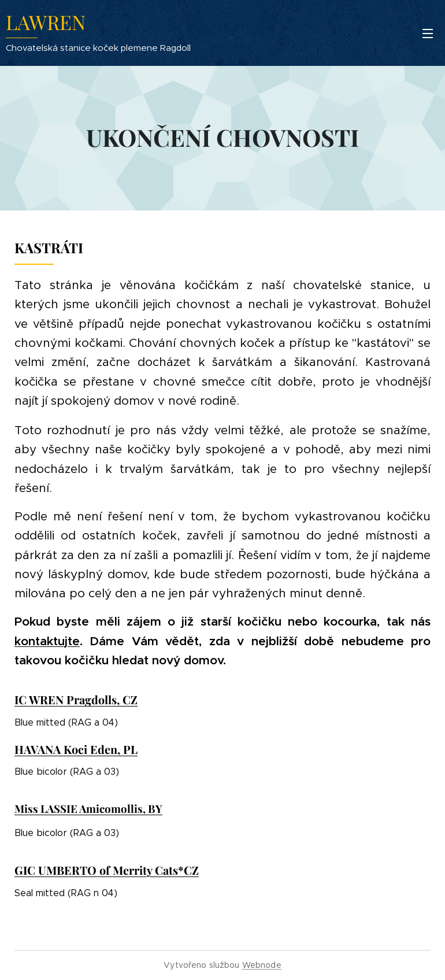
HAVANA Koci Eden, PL (76, 749)
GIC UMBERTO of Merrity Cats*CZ (107, 870)
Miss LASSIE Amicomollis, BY (88, 809)
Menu (428, 34)
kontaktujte (47, 641)
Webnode (262, 965)
